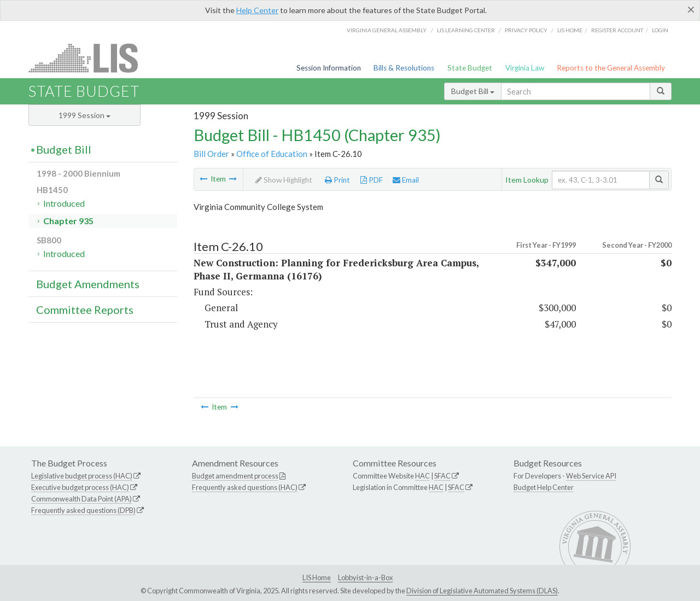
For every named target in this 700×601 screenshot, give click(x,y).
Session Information (329, 68)
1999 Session (84, 115)
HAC (422, 476)
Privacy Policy (526, 30)
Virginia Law (525, 68)
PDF (372, 180)
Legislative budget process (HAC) (82, 476)
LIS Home (317, 577)
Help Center (257, 10)
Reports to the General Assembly (611, 68)
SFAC (442, 476)
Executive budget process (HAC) (80, 487)
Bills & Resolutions (404, 68)
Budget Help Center (544, 487)
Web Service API (591, 476)
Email (406, 180)
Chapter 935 (68, 221)
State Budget (470, 68)
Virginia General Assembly (387, 30)
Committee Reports (85, 310)
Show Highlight (284, 180)
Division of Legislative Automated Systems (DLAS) (482, 591)
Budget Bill (473, 91)
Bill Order (211, 154)
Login (660, 30)
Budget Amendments (88, 284)
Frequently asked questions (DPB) (83, 510)
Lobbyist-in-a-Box (365, 577)
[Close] (691, 9)
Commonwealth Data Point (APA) (81, 499)
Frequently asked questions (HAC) (245, 487)
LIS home (570, 30)
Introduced (64, 203)
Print (337, 180)
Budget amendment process (235, 476)
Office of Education (272, 154)
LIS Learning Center (466, 30)
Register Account (617, 30)
